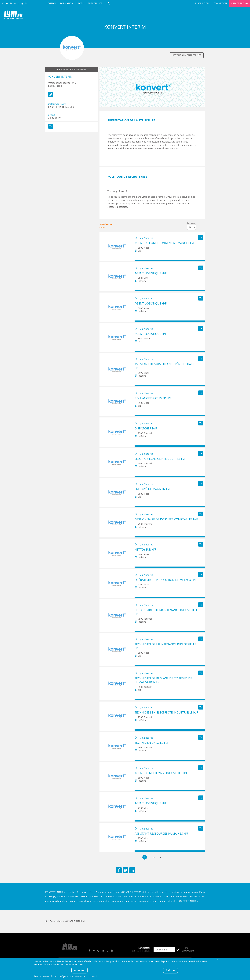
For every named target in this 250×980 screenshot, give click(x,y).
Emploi (52, 3)
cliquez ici (93, 976)
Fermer (217, 959)
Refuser (171, 970)
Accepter (79, 970)
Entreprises (95, 3)
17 (154, 858)
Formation (67, 3)
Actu (81, 3)
